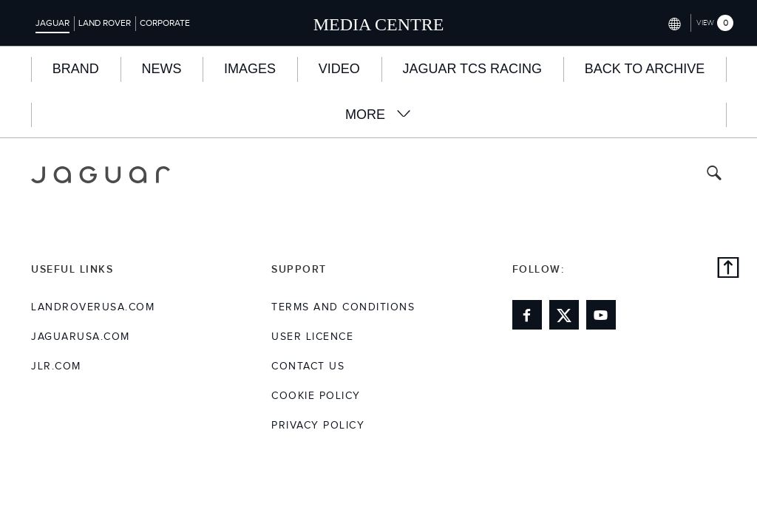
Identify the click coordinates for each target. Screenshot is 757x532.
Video (339, 69)
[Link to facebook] (527, 315)
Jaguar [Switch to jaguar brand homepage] (52, 23)
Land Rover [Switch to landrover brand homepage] (105, 23)
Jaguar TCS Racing (472, 69)
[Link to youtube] (601, 315)
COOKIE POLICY (316, 396)
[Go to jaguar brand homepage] (101, 175)
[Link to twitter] (564, 315)
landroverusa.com (93, 307)
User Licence (312, 337)
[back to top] (728, 270)
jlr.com (56, 366)
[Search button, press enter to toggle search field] (714, 175)
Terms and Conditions (343, 307)
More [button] (378, 114)
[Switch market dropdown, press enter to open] (673, 23)
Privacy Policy (318, 426)
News (161, 69)
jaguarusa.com (81, 337)
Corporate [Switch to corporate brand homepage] (165, 23)
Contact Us (308, 366)
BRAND (76, 69)
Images (250, 69)
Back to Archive (645, 69)
